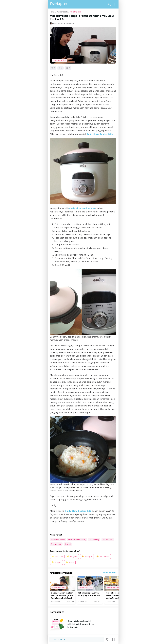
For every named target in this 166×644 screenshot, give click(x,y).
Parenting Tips (75, 12)
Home (52, 12)
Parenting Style (62, 12)
